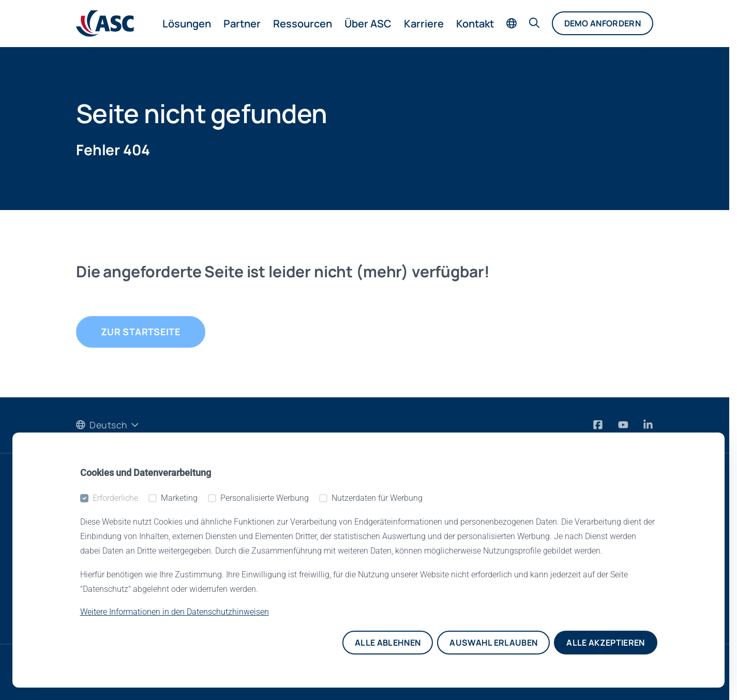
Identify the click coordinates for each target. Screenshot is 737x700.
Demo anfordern (603, 23)
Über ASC (368, 24)
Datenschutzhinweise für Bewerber (276, 672)
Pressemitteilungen (121, 559)
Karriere (424, 24)
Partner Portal (255, 537)
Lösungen (187, 24)
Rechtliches (398, 603)
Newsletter (101, 603)
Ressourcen (303, 24)
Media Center (254, 514)
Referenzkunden (409, 559)
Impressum (401, 672)
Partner (242, 24)
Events (92, 514)
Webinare (98, 537)
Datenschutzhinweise (126, 672)
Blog (86, 581)
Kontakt (475, 24)
